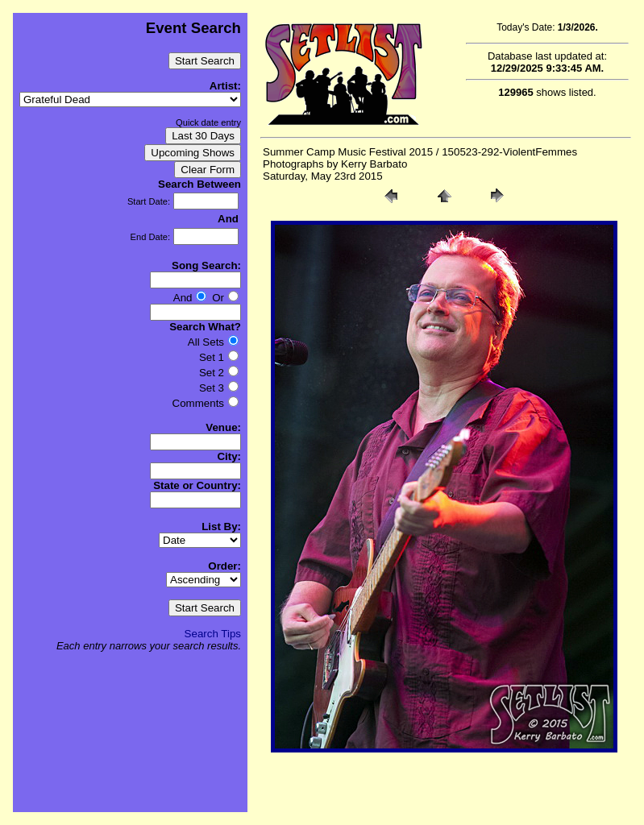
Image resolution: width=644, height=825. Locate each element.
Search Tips (213, 634)
